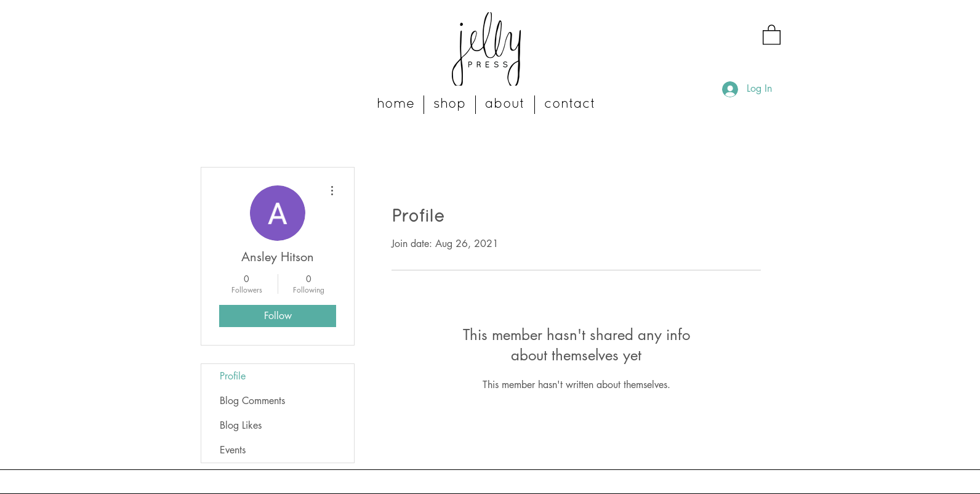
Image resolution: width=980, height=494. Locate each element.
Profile (233, 376)
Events (233, 450)
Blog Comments (252, 401)
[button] (772, 34)
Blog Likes (241, 425)
